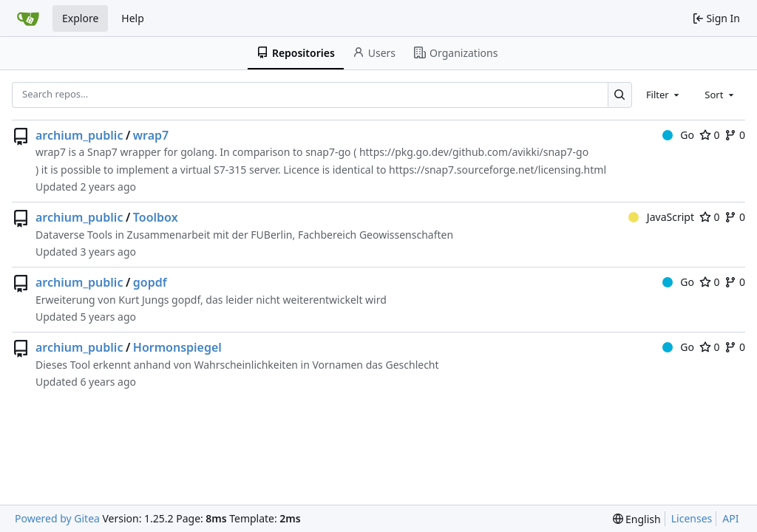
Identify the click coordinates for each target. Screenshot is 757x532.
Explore (80, 18)
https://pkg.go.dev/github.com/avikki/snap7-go (474, 152)
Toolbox (156, 217)
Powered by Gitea (57, 518)
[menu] (637, 519)
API (730, 518)
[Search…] (620, 95)
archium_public (79, 135)
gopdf (150, 282)
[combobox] (664, 95)
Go (678, 135)
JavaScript (661, 217)
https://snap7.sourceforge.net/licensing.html (498, 170)
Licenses (692, 518)
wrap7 (151, 135)
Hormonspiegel (177, 347)
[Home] (28, 18)
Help (133, 18)
